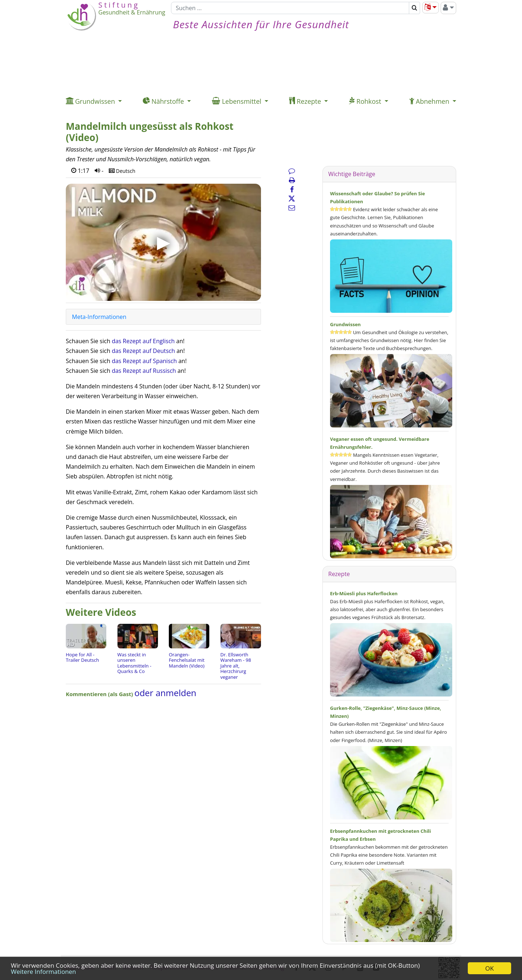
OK (489, 968)
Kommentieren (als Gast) (100, 694)
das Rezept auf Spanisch (144, 361)
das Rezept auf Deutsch (143, 351)
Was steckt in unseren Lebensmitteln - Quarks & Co (134, 663)
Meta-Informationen (99, 317)
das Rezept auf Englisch (143, 341)
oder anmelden (165, 693)
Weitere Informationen (43, 972)
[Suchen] (290, 8)
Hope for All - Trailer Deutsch (82, 657)
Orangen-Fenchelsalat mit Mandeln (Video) (187, 660)
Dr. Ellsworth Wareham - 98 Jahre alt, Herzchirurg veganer (236, 666)
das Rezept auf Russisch (144, 371)
